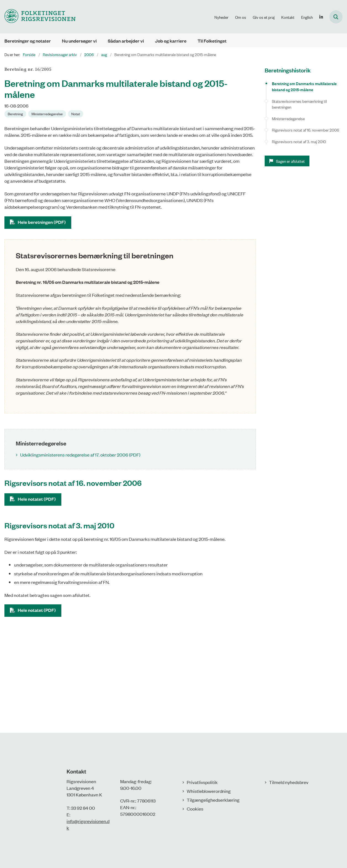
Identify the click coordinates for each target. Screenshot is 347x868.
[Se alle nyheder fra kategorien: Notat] (76, 113)
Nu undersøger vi (79, 41)
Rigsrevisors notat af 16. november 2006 (305, 130)
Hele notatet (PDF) (37, 499)
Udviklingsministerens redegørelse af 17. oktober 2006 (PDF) (80, 455)
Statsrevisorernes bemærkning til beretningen (299, 104)
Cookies (195, 809)
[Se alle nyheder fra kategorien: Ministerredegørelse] (48, 113)
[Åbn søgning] (336, 17)
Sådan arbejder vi (126, 41)
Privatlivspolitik (202, 782)
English (307, 17)
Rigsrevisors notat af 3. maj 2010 (299, 141)
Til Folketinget (212, 41)
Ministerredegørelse (288, 118)
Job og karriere (171, 41)
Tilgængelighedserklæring (213, 800)
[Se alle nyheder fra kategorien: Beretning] (16, 113)
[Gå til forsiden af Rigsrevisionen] (38, 17)
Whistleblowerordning (209, 791)
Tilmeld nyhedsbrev (289, 782)
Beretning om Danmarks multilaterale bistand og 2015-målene (304, 86)
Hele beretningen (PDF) (42, 222)
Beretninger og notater (28, 41)
